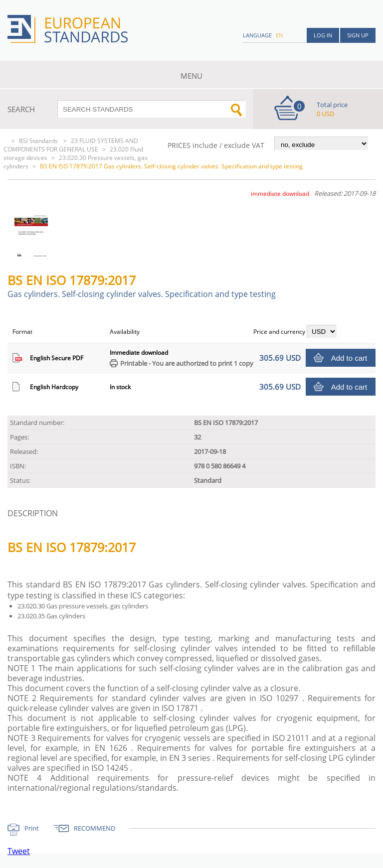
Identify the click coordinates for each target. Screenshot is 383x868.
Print (32, 828)
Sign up (358, 35)
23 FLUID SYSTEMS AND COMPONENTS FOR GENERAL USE (71, 145)
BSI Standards (39, 141)
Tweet (19, 851)
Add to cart (349, 358)
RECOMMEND (95, 828)
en (279, 35)
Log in (323, 35)
